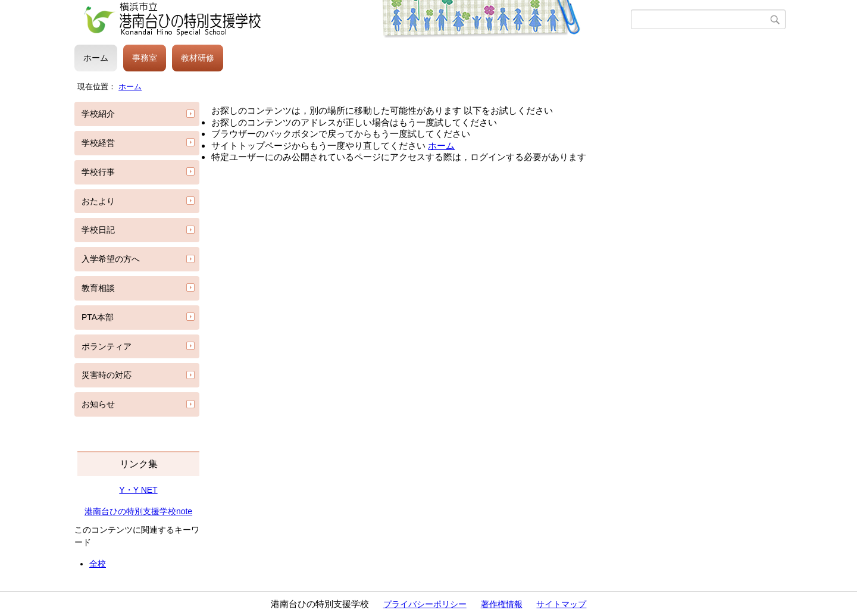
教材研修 (198, 58)
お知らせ (98, 404)
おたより (98, 201)
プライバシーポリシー (425, 604)
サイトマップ (561, 604)
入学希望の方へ (111, 259)
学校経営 (98, 143)
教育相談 (98, 288)
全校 (98, 564)
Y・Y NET (138, 490)
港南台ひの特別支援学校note (138, 511)
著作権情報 (502, 604)
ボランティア (107, 346)
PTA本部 (98, 317)
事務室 (145, 58)
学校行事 (98, 172)
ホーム (96, 58)
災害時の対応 (107, 375)
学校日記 (98, 230)
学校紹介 (98, 114)
